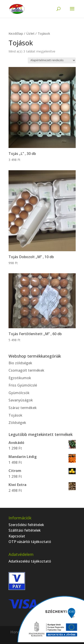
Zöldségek (17, 423)
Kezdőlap (16, 33)
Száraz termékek (23, 408)
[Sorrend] (52, 60)
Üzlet (30, 33)
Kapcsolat (17, 536)
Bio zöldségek (20, 363)
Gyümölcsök (19, 393)
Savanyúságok (21, 400)
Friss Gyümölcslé (23, 385)
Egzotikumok (20, 378)
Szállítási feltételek (25, 530)
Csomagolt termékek (26, 370)
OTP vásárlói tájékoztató (30, 542)
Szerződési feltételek (26, 525)
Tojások (15, 415)
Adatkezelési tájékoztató (30, 561)
